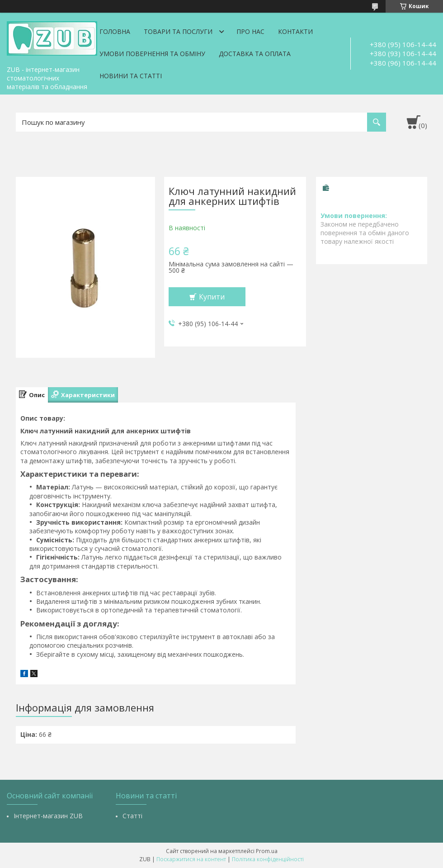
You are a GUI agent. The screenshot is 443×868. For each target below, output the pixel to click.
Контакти (295, 31)
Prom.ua (267, 851)
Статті (132, 816)
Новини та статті (131, 76)
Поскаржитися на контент (191, 859)
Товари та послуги (178, 31)
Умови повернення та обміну (152, 54)
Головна (115, 31)
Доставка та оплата (255, 54)
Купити (212, 297)
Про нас (250, 31)
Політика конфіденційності (268, 859)
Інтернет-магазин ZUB (48, 816)
